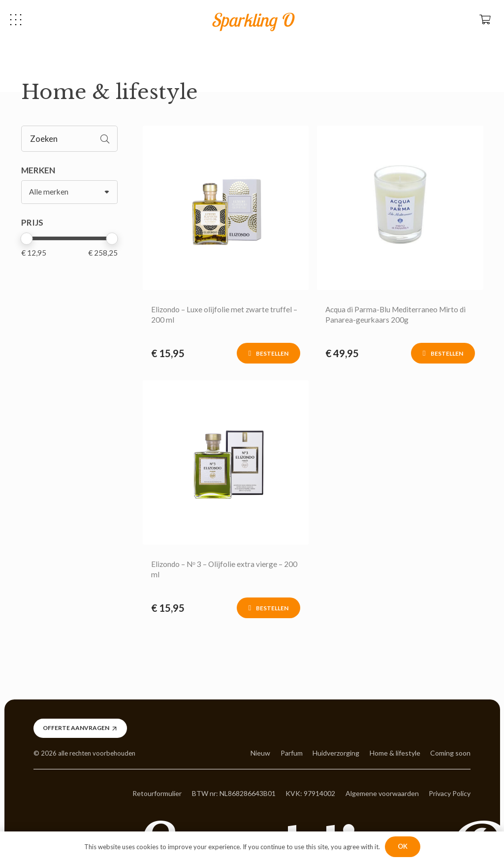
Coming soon (450, 753)
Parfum (292, 753)
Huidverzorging (336, 753)
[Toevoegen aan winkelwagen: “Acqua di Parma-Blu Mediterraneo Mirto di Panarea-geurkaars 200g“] (443, 353)
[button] (16, 20)
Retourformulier (157, 793)
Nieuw (260, 753)
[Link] (226, 208)
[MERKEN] (70, 192)
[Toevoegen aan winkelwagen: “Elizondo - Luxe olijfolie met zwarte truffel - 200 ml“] (268, 353)
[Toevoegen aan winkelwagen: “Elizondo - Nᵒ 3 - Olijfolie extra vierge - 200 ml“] (268, 608)
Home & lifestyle (395, 753)
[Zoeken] (70, 139)
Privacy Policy (450, 793)
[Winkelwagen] (485, 20)
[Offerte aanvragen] (80, 728)
